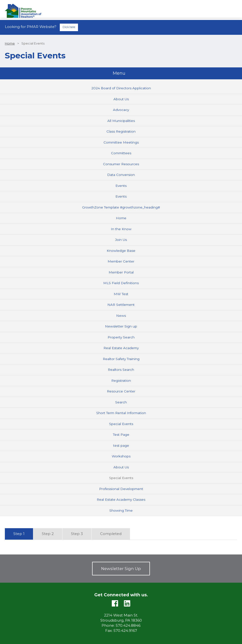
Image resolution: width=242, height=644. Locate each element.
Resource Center (121, 391)
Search (121, 402)
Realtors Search (121, 370)
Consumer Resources (121, 164)
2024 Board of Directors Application (121, 88)
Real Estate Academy (121, 348)
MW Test (121, 294)
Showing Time (121, 510)
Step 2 (48, 534)
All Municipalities (121, 121)
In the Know (121, 229)
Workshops (121, 456)
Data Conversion (121, 175)
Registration (121, 381)
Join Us (121, 240)
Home (10, 43)
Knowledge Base (121, 251)
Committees (121, 153)
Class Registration (121, 131)
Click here (69, 27)
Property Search (121, 337)
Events (121, 186)
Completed (111, 534)
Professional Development (121, 489)
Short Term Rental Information (121, 413)
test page (121, 445)
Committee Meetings (121, 142)
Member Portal (121, 272)
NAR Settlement (121, 305)
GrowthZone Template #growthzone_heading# (121, 207)
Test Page (121, 435)
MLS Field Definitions (121, 283)
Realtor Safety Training (121, 359)
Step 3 (77, 534)
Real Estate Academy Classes (121, 499)
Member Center (121, 261)
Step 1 (19, 534)
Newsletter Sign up (121, 326)
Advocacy (121, 110)
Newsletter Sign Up (121, 569)
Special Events (121, 424)
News (121, 316)
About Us (121, 99)
